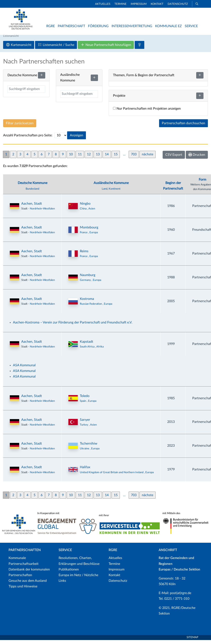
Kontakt (157, 4)
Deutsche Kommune (33, 187)
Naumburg (88, 279)
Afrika (100, 351)
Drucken (197, 159)
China (84, 213)
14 (107, 158)
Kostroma (87, 303)
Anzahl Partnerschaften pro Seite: (28, 139)
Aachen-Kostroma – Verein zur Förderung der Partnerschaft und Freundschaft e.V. (73, 326)
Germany (86, 284)
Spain (83, 405)
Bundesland (32, 193)
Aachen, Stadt (32, 208)
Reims (84, 255)
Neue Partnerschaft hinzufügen (106, 49)
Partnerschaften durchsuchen (183, 127)
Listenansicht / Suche (56, 49)
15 (116, 158)
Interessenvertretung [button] (132, 26)
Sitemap (192, 641)
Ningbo (85, 208)
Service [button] (191, 26)
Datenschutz (178, 4)
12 (89, 158)
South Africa (87, 351)
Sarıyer (85, 423)
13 (98, 158)
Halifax (85, 471)
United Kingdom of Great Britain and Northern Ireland (112, 476)
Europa (94, 236)
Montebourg (89, 231)
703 (134, 158)
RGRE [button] (51, 26)
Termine (121, 4)
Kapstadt (87, 346)
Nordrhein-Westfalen (42, 213)
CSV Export (174, 159)
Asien (92, 213)
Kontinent (115, 193)
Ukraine (85, 452)
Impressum (139, 4)
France (84, 236)
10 (71, 158)
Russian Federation (91, 308)
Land (105, 193)
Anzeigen (77, 139)
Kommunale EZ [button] (168, 26)
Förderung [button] (98, 26)
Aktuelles (103, 4)
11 (80, 158)
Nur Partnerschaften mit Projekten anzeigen (147, 113)
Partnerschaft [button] (71, 26)
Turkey (84, 429)
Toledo (85, 400)
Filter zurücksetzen (20, 127)
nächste (148, 158)
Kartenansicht (19, 49)
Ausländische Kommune (111, 187)
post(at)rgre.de (181, 597)
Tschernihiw (89, 447)
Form (202, 183)
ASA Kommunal (24, 369)
